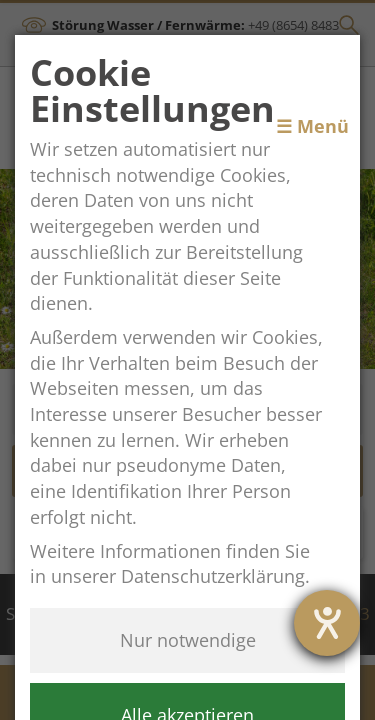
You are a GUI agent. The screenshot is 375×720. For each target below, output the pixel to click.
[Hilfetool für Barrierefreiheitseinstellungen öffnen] (327, 623)
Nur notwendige (188, 640)
